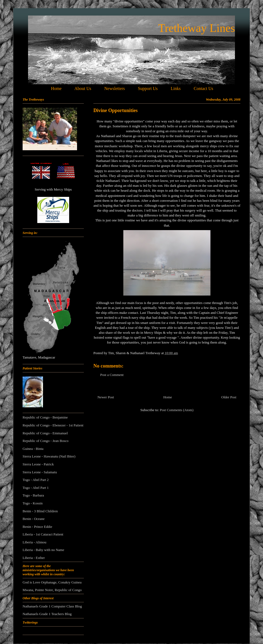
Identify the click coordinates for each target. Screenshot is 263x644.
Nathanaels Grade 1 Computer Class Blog (52, 606)
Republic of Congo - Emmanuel (45, 433)
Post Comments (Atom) (177, 410)
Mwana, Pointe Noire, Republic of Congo (52, 590)
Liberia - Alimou (34, 542)
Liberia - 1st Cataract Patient (43, 534)
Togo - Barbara (33, 495)
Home (168, 397)
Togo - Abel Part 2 (36, 480)
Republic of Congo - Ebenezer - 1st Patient (53, 425)
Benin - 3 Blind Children (40, 511)
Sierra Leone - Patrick (38, 464)
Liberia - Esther (34, 558)
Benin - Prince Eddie (37, 527)
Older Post (229, 397)
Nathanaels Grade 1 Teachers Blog (47, 614)
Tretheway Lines (197, 28)
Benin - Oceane (34, 519)
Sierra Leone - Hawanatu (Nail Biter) (49, 456)
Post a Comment (112, 375)
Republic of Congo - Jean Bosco (46, 441)
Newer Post (106, 397)
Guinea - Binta (33, 449)
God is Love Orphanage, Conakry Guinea (52, 582)
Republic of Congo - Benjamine (45, 417)
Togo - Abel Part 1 (36, 488)
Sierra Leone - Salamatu (40, 472)
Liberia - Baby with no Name (43, 550)
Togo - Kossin (33, 503)
